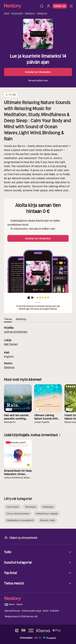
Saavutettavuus (12, 611)
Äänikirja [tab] (21, 319)
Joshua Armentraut (16, 332)
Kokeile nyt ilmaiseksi (38, 72)
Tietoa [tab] (8, 319)
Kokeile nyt (60, 6)
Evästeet (55, 611)
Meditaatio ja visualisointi (20, 520)
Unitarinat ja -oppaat (47, 514)
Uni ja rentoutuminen (18, 514)
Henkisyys (30, 13)
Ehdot (46, 611)
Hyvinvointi (17, 13)
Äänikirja (9, 367)
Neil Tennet (11, 344)
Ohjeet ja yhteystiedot (21, 538)
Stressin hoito (47, 520)
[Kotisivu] (21, 6)
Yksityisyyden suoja (31, 611)
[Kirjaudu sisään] (48, 6)
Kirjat (7, 13)
